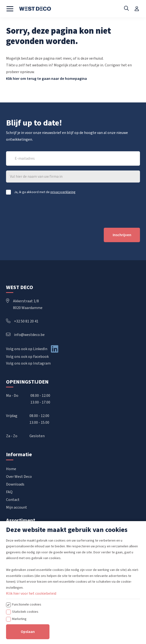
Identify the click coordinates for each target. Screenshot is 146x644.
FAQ (9, 492)
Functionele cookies (27, 637)
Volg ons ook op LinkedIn (27, 349)
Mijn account (17, 507)
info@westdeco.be (25, 335)
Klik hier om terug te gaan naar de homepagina (46, 79)
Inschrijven (122, 235)
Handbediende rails (22, 535)
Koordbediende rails (23, 542)
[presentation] (43, 211)
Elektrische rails (19, 550)
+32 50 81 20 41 (22, 321)
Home (11, 469)
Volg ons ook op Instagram (28, 363)
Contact (13, 500)
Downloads (15, 484)
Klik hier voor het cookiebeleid (31, 625)
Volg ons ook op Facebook (27, 357)
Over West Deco (19, 477)
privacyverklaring (63, 192)
